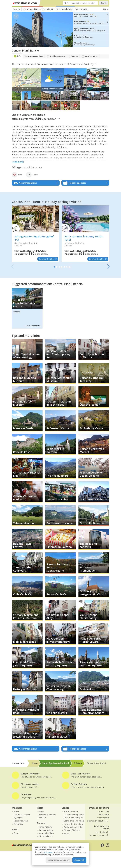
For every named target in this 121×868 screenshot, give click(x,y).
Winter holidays (46, 836)
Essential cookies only (59, 860)
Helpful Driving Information (74, 824)
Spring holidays (45, 827)
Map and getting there (74, 815)
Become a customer (99, 835)
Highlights (48, 9)
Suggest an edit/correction (27, 167)
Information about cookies (98, 821)
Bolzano (17, 312)
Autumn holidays (46, 833)
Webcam (42, 818)
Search (104, 3)
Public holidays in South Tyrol (74, 827)
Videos (41, 811)
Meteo (66, 833)
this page (48, 852)
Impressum (104, 815)
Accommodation (64, 9)
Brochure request (71, 811)
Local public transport (73, 818)
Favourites (82, 9)
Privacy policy (103, 818)
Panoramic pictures (47, 815)
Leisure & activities (31, 9)
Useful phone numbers (74, 821)
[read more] (18, 162)
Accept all (79, 860)
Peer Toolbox (102, 832)
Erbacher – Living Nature (27, 308)
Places (16, 9)
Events (17, 833)
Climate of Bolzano (72, 830)
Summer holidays (46, 830)
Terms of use (103, 811)
